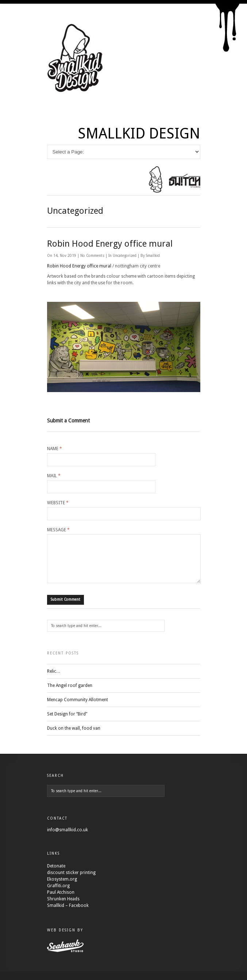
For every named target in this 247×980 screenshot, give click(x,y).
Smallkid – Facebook (68, 914)
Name (55, 449)
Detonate (56, 875)
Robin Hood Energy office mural (110, 244)
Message (58, 530)
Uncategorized (125, 256)
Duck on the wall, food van (74, 737)
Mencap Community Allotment (78, 709)
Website (58, 503)
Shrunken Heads (63, 908)
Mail (54, 476)
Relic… (54, 680)
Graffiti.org (58, 894)
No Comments (93, 256)
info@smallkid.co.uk (67, 839)
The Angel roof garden (70, 694)
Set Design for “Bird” (67, 723)
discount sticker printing (71, 881)
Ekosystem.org (62, 888)
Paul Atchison (61, 901)
